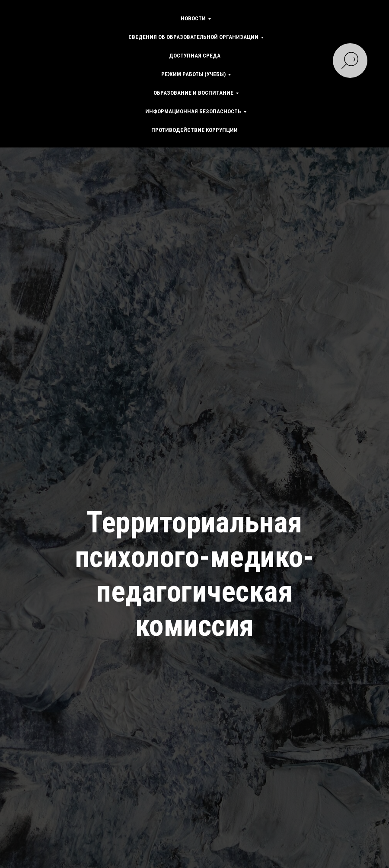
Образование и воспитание (193, 93)
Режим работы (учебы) (193, 74)
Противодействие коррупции (194, 130)
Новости (193, 18)
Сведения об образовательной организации (193, 37)
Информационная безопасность (193, 111)
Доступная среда (195, 56)
